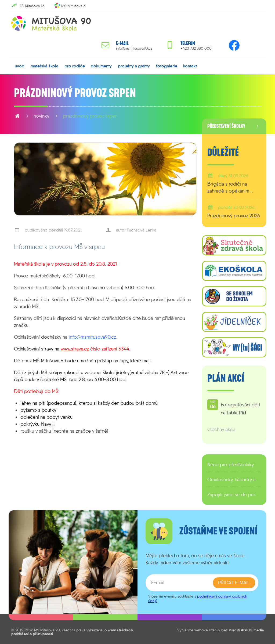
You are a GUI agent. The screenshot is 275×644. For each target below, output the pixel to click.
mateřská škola (44, 66)
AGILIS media (252, 630)
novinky (41, 116)
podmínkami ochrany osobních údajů (198, 598)
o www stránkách (119, 630)
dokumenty (101, 66)
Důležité (223, 153)
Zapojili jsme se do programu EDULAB (234, 495)
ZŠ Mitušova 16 (32, 6)
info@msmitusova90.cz (134, 48)
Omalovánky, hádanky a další (234, 480)
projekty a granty (134, 66)
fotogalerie (167, 66)
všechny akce (221, 429)
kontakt (190, 66)
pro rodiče (75, 66)
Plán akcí (226, 378)
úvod (20, 66)
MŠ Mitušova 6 (73, 6)
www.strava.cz (75, 349)
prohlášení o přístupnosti (32, 634)
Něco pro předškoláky (231, 465)
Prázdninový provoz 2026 (234, 216)
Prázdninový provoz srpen (90, 116)
